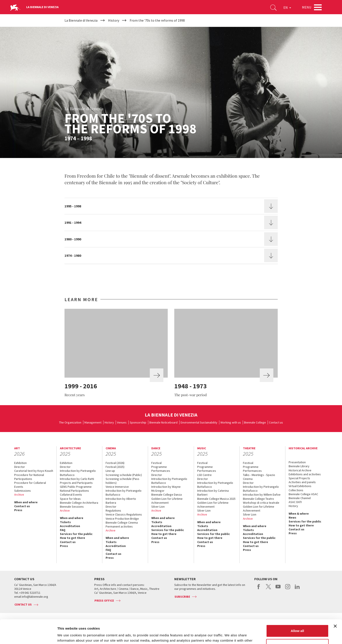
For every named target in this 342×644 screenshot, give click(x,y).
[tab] (171, 206)
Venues (122, 422)
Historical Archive (300, 470)
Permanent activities (119, 526)
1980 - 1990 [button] (73, 239)
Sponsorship (138, 422)
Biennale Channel (300, 498)
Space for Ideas (70, 499)
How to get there (72, 538)
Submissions (23, 491)
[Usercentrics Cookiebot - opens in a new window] (28, 635)
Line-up (110, 471)
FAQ (63, 530)
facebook (259, 589)
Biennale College (255, 422)
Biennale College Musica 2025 (216, 499)
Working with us (231, 422)
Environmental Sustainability (199, 422)
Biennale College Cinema (122, 522)
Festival (156, 463)
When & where (299, 514)
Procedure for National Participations (29, 477)
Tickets (65, 522)
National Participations (74, 491)
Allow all (297, 608)
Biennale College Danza (167, 495)
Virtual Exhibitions (300, 486)
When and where (26, 502)
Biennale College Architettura (79, 503)
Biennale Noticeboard (163, 422)
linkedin (297, 589)
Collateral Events (71, 495)
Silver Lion (158, 507)
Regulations (113, 510)
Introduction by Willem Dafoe (262, 495)
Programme (159, 467)
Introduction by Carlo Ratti (77, 479)
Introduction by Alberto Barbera (121, 501)
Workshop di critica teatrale (261, 503)
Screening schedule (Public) (124, 475)
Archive (19, 495)
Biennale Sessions (72, 507)
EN (287, 7)
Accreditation (70, 526)
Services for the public (76, 534)
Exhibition (20, 463)
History (109, 422)
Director (20, 467)
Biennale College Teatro (258, 499)
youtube (278, 589)
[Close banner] (335, 604)
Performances (161, 471)
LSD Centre (204, 475)
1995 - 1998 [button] (73, 206)
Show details (67, 635)
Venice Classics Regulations (124, 514)
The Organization (70, 422)
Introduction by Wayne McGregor (166, 489)
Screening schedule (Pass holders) (122, 481)
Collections (296, 490)
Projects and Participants (76, 483)
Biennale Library (299, 466)
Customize (298, 623)
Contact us (276, 422)
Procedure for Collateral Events (30, 485)
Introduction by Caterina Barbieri (213, 493)
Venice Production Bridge (122, 519)
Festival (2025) (115, 467)
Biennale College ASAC (303, 494)
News (292, 517)
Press (18, 510)
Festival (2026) (115, 463)
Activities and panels (302, 482)
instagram (288, 589)
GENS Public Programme (76, 487)
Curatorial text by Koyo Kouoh (34, 471)
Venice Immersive (117, 487)
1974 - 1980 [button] (73, 255)
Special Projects (299, 478)
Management (93, 422)
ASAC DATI (295, 502)
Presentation (297, 462)
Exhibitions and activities (305, 474)
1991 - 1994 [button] (73, 222)
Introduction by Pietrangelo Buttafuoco (78, 473)
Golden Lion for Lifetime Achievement (167, 501)
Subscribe (182, 597)
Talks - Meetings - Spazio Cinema (259, 477)
